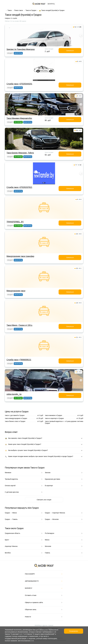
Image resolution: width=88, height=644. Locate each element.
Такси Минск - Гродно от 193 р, (20, 325)
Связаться (70, 51)
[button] (43, 45)
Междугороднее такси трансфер (20, 256)
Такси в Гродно (31, 10)
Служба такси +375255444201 (19, 84)
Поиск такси (19, 10)
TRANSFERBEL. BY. (15, 222)
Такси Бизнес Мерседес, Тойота (20, 153)
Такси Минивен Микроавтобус (19, 118)
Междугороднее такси (16, 291)
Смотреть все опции (44, 500)
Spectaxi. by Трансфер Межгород (21, 49)
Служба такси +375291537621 (19, 187)
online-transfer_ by (14, 394)
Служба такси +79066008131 (19, 360)
